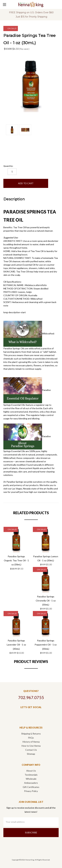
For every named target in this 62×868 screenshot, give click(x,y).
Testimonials (31, 775)
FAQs (31, 738)
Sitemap (31, 754)
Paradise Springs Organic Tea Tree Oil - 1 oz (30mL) (16, 560)
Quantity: (8, 166)
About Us (31, 771)
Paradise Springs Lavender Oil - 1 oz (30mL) (16, 645)
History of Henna (31, 742)
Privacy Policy (31, 791)
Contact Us (31, 750)
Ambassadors (31, 783)
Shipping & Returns (31, 734)
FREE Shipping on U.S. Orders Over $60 (31, 12)
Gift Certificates (31, 787)
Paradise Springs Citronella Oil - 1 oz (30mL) (46, 601)
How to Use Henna (31, 746)
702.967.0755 (31, 697)
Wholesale (31, 779)
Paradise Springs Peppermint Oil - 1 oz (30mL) (46, 645)
